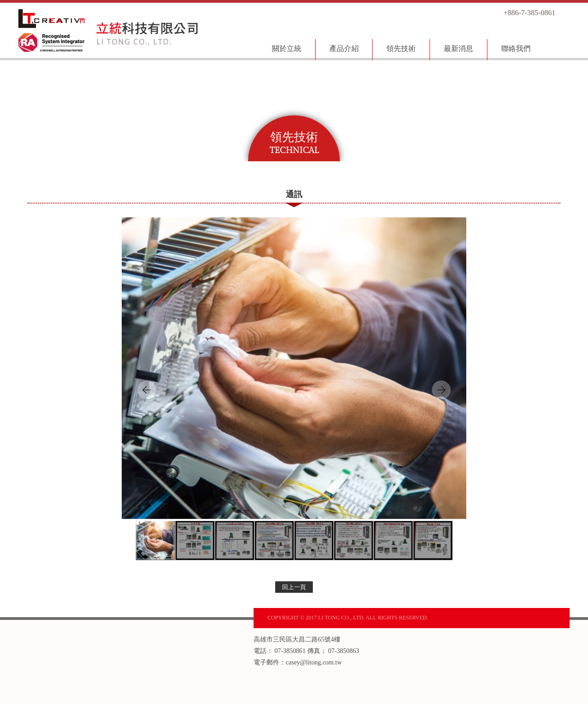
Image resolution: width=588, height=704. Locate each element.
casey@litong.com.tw (314, 662)
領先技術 (401, 48)
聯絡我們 (516, 48)
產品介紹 (344, 48)
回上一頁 (294, 587)
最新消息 (458, 48)
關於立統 (287, 48)
